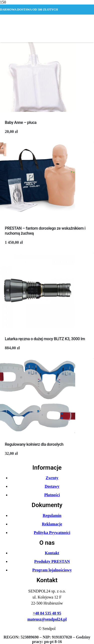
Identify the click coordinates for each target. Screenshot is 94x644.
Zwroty (52, 478)
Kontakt (52, 553)
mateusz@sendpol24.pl (47, 619)
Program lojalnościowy (52, 570)
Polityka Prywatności (52, 533)
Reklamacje (52, 524)
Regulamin (52, 515)
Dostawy (52, 486)
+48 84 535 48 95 (47, 613)
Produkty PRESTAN (52, 561)
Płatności (52, 495)
